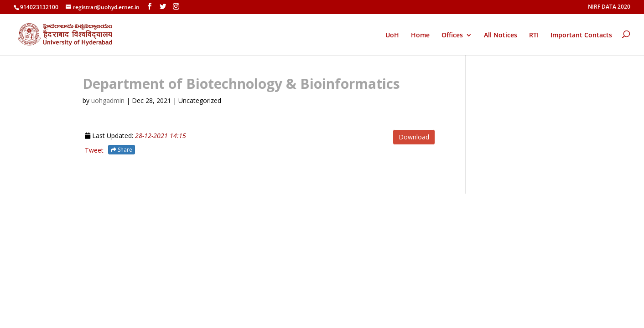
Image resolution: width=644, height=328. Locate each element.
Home (420, 36)
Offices (452, 36)
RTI (534, 36)
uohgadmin (108, 100)
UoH (392, 35)
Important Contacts (581, 36)
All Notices (501, 36)
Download (414, 137)
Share (122, 150)
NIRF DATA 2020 (609, 7)
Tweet (94, 150)
